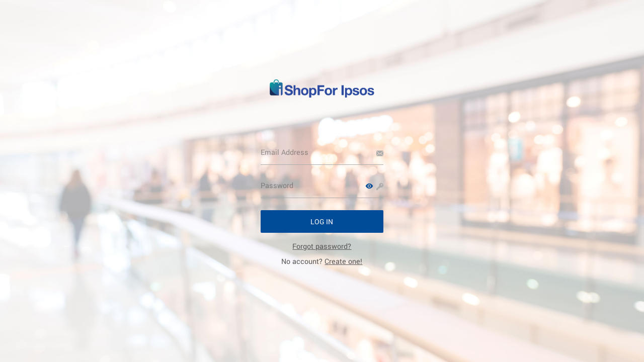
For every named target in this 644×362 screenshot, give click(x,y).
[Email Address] (322, 152)
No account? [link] (322, 261)
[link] (322, 246)
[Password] (322, 186)
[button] (369, 186)
